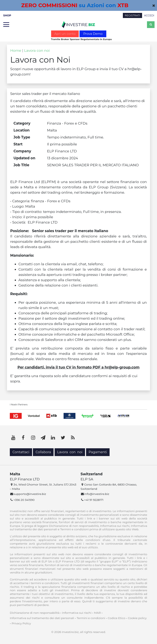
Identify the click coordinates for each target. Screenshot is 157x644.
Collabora (43, 452)
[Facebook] (23, 438)
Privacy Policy (21, 623)
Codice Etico (117, 618)
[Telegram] (43, 438)
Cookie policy (137, 618)
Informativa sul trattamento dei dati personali (42, 618)
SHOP (7, 15)
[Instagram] (33, 438)
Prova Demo (93, 34)
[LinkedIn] (53, 438)
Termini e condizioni (91, 618)
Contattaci (21, 452)
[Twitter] (63, 438)
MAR (97, 613)
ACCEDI (149, 15)
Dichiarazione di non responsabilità (35, 613)
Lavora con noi (37, 50)
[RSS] (73, 438)
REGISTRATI (132, 15)
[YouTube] (13, 438)
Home (16, 50)
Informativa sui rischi (77, 613)
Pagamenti (98, 452)
